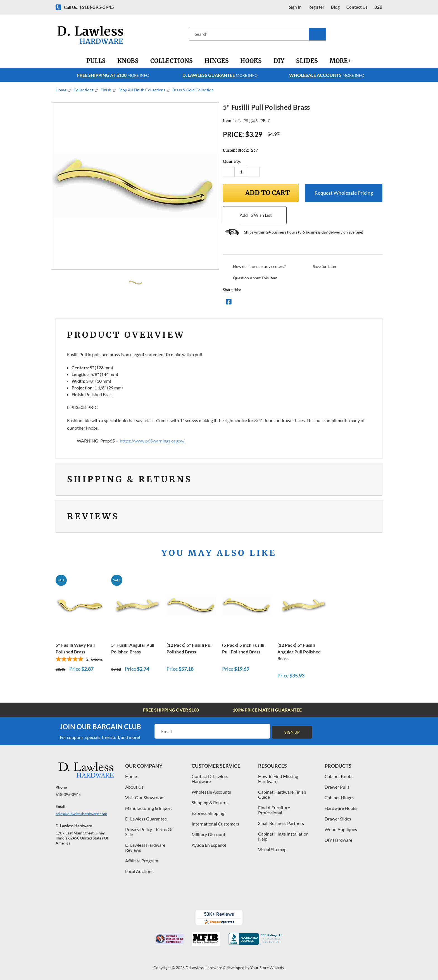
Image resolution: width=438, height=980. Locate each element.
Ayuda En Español (209, 845)
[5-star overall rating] (80, 660)
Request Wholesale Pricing (344, 193)
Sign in (295, 7)
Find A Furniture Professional (274, 810)
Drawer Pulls (337, 787)
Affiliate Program (142, 861)
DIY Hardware (338, 840)
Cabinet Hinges (339, 797)
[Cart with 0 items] (380, 34)
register (316, 7)
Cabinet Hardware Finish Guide (282, 794)
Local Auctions (139, 871)
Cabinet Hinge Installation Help (283, 836)
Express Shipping (208, 813)
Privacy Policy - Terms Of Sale (149, 832)
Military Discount (209, 834)
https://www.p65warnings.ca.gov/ (152, 441)
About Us (134, 787)
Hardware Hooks (341, 808)
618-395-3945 (68, 794)
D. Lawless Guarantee (146, 819)
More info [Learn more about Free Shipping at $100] (113, 75)
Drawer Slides (338, 819)
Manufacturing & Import (149, 808)
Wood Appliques (341, 829)
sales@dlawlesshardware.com (81, 814)
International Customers (215, 824)
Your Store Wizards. (267, 968)
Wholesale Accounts (211, 792)
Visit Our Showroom (145, 797)
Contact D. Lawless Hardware (210, 779)
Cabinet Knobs (339, 776)
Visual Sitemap (272, 849)
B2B (378, 7)
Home (131, 776)
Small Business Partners (281, 823)
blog (335, 7)
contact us (357, 7)
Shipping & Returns (210, 802)
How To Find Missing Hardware (278, 779)
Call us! (89, 7)
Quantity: (232, 161)
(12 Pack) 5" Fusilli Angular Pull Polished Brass (299, 652)
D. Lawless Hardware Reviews (145, 847)
